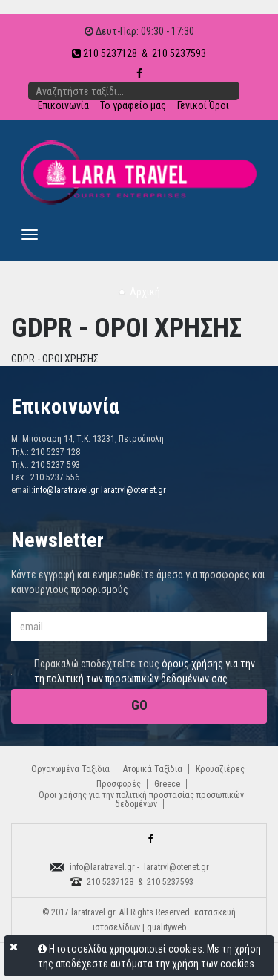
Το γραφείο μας (133, 105)
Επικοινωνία (63, 105)
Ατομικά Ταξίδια (153, 769)
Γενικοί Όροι (203, 105)
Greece (167, 784)
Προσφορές (119, 784)
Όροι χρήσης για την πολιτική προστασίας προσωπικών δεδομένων (141, 800)
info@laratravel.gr (66, 490)
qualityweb (166, 927)
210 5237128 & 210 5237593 (139, 53)
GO (139, 705)
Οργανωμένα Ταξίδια (70, 769)
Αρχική (145, 292)
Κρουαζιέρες (220, 769)
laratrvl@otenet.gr (133, 490)
